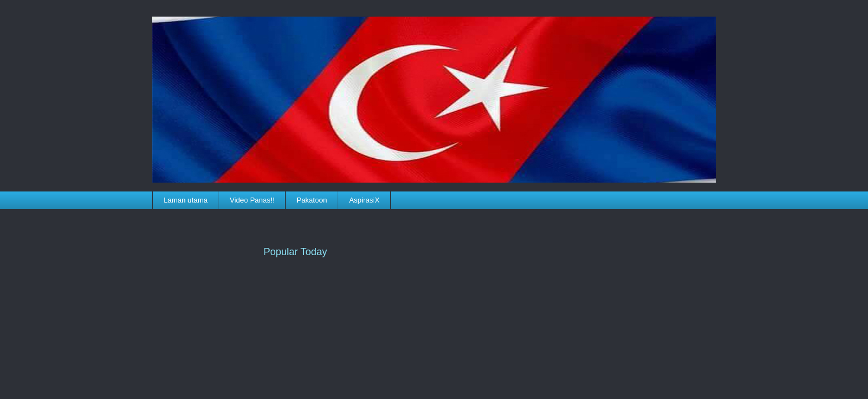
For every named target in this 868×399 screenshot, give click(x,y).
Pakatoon (312, 200)
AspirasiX (365, 200)
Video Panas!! (252, 200)
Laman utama (186, 200)
